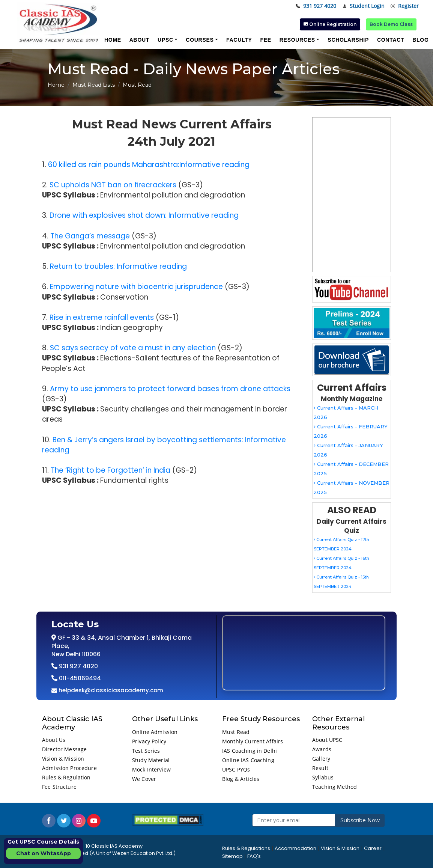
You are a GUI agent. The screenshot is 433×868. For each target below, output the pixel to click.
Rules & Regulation (66, 777)
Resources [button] (297, 40)
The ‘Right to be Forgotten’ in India (111, 470)
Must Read (236, 732)
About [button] (139, 40)
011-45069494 (79, 678)
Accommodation (295, 848)
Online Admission (155, 732)
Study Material (151, 760)
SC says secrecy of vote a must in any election (133, 348)
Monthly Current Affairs (253, 741)
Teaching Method (335, 787)
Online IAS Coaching (248, 760)
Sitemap (232, 856)
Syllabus (323, 777)
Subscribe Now (360, 820)
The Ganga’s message (90, 236)
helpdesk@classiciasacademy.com (110, 690)
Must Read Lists (94, 85)
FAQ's (254, 856)
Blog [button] (420, 40)
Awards (322, 749)
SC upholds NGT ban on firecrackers (113, 185)
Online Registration (330, 24)
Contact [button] (391, 40)
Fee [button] (265, 40)
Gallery (321, 759)
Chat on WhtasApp (44, 853)
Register (405, 6)
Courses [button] (200, 40)
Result (320, 768)
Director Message (64, 749)
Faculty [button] (239, 40)
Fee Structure (59, 787)
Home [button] (113, 40)
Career (373, 848)
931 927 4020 (316, 6)
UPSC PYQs (236, 769)
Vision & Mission (63, 759)
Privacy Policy (149, 741)
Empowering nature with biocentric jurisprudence (136, 287)
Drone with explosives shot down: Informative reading (144, 215)
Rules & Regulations (246, 848)
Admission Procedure (69, 768)
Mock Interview (151, 769)
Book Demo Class (391, 24)
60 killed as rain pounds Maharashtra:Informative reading (149, 165)
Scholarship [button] (348, 40)
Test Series (146, 751)
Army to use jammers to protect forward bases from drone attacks (170, 389)
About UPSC (327, 740)
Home (56, 85)
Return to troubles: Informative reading (118, 266)
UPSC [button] (165, 40)
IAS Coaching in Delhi (250, 751)
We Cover (144, 779)
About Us (54, 740)
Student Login (363, 6)
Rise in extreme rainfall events (102, 317)
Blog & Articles (241, 779)
